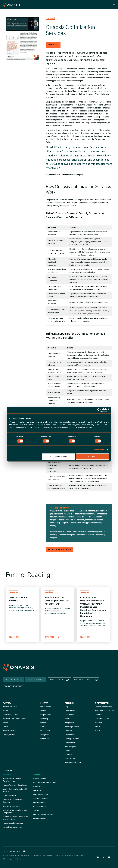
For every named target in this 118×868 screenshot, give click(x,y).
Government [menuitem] (38, 787)
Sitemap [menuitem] (6, 855)
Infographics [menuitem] (70, 723)
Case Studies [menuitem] (70, 711)
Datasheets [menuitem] (69, 715)
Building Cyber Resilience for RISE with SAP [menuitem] (15, 790)
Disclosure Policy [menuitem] (49, 855)
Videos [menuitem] (67, 751)
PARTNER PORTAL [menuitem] (36, 680)
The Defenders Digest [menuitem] (73, 763)
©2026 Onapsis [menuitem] (8, 858)
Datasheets (50, 18)
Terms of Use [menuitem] (15, 855)
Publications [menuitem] (69, 735)
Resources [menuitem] (70, 703)
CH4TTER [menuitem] (98, 715)
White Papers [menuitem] (70, 759)
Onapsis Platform (88, 511)
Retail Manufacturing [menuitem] (40, 819)
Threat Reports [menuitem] (71, 747)
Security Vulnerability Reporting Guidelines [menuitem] (71, 855)
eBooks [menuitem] (68, 719)
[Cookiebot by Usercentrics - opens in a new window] (99, 410)
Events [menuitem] (43, 727)
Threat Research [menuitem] (102, 703)
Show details (99, 449)
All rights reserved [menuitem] (21, 858)
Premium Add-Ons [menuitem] (10, 731)
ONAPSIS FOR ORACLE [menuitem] (83, 680)
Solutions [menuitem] (7, 771)
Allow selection (59, 457)
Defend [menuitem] (5, 723)
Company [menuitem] (44, 703)
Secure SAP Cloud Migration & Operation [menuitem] (14, 801)
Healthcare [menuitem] (37, 790)
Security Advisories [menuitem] (72, 739)
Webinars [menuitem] (68, 755)
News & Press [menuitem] (45, 731)
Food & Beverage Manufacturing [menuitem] (44, 783)
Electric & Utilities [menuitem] (39, 807)
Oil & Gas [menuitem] (36, 810)
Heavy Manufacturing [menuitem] (41, 794)
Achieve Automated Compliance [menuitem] (15, 785)
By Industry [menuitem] (38, 774)
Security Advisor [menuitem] (9, 735)
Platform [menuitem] (7, 703)
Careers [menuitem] (43, 723)
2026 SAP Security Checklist (18, 599)
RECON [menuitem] (97, 731)
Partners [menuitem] (43, 711)
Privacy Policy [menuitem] (26, 855)
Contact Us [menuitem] (44, 739)
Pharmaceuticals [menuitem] (39, 803)
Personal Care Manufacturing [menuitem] (43, 815)
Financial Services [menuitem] (39, 778)
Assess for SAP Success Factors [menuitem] (15, 719)
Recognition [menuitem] (45, 735)
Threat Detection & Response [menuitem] (14, 823)
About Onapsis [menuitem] (46, 707)
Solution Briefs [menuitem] (70, 743)
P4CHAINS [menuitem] (99, 723)
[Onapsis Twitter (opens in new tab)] (103, 856)
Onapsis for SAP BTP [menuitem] (10, 715)
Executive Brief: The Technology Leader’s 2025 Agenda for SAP (57, 601)
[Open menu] (114, 5)
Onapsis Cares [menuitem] (46, 715)
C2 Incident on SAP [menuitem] (102, 719)
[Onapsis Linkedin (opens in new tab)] (98, 856)
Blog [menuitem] (67, 707)
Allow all (93, 457)
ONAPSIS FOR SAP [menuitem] (56, 680)
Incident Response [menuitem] (10, 796)
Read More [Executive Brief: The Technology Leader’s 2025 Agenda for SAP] (52, 637)
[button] (53, 45)
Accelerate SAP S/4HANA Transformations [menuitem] (12, 780)
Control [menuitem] (6, 727)
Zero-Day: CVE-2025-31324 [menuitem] (105, 711)
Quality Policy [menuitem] (37, 855)
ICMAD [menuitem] (97, 727)
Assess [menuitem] (5, 711)
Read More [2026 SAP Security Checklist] (16, 637)
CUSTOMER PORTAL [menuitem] (13, 680)
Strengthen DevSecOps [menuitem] (12, 806)
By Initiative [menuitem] (8, 774)
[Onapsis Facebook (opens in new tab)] (114, 856)
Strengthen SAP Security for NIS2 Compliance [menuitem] (15, 811)
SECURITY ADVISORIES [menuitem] (14, 686)
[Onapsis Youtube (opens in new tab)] (109, 856)
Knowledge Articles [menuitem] (72, 727)
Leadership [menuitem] (44, 719)
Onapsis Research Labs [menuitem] (103, 707)
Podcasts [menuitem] (68, 731)
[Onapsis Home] (18, 667)
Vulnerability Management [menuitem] (12, 827)
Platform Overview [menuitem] (10, 707)
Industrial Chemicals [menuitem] (40, 799)
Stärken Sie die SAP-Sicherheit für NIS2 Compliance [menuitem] (15, 818)
